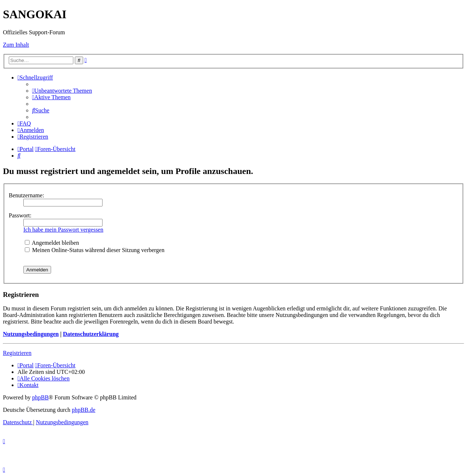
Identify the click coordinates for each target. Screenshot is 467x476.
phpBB (40, 397)
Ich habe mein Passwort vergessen (63, 230)
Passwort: (20, 215)
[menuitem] (62, 91)
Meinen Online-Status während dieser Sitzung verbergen (95, 250)
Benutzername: (26, 195)
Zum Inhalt (16, 45)
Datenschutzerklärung (91, 334)
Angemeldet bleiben (52, 243)
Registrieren (17, 353)
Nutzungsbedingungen (31, 334)
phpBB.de (84, 410)
